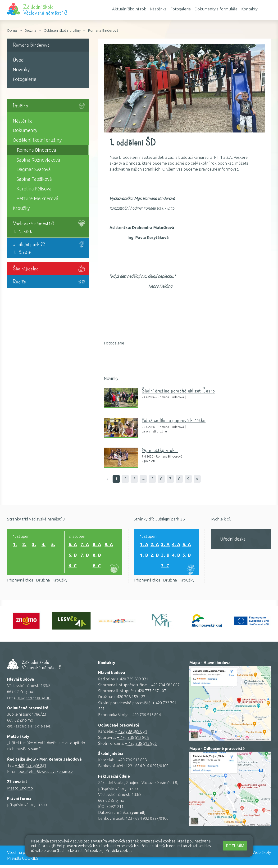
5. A (187, 546)
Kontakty (249, 9)
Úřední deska (233, 539)
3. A (165, 546)
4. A (176, 546)
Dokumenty (25, 130)
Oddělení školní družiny (62, 30)
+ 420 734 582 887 (164, 688)
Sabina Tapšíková (34, 179)
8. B (97, 557)
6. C (73, 567)
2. (24, 546)
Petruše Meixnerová (37, 198)
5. (53, 546)
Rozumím (235, 846)
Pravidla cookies (119, 850)
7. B (85, 557)
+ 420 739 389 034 (131, 734)
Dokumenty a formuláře (216, 9)
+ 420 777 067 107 (150, 694)
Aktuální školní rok (129, 9)
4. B (176, 557)
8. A (97, 546)
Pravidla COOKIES (23, 861)
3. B (165, 557)
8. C (97, 567)
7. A (85, 546)
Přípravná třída (20, 583)
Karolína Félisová (34, 189)
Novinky (21, 70)
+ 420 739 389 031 (30, 769)
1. (15, 546)
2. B (155, 557)
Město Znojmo (20, 791)
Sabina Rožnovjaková (38, 160)
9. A (109, 546)
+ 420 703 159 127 (130, 700)
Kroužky (21, 208)
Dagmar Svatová (34, 169)
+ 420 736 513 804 (145, 718)
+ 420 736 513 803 (131, 763)
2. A (155, 546)
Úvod (18, 60)
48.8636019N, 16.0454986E (32, 730)
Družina (30, 30)
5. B (187, 557)
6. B (73, 557)
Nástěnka (158, 9)
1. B (144, 557)
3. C (165, 567)
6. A (73, 546)
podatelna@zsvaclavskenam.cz (46, 774)
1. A (144, 546)
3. (34, 546)
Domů (12, 30)
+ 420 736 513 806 (141, 746)
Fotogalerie (181, 9)
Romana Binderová (103, 30)
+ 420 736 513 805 (133, 740)
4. (43, 546)
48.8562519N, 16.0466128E (32, 701)
